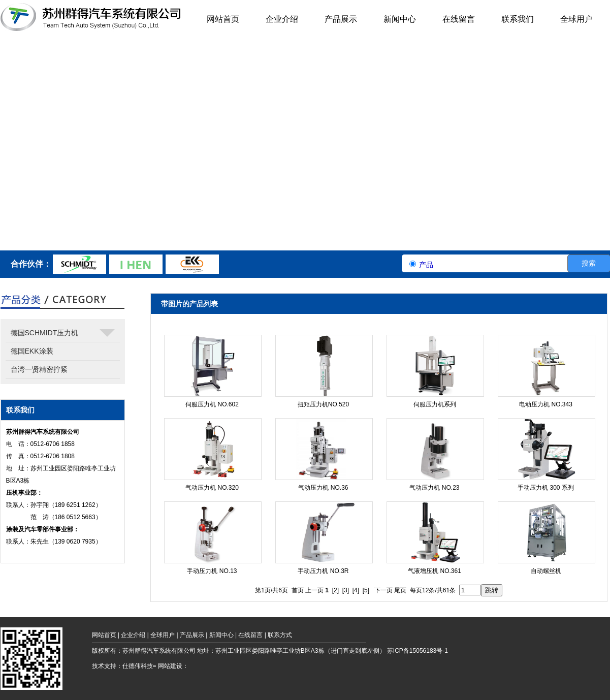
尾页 (400, 590)
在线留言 (250, 635)
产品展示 (192, 635)
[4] (356, 590)
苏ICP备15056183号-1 (418, 651)
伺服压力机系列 (435, 404)
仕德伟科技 (138, 666)
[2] (335, 590)
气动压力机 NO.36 (323, 488)
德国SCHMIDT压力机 (63, 335)
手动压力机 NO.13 (212, 571)
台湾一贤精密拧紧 (39, 369)
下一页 (383, 590)
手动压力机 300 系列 (546, 488)
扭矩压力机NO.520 (323, 404)
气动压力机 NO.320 (212, 488)
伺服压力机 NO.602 (212, 404)
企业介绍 (133, 635)
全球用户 (163, 635)
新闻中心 (221, 635)
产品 (426, 265)
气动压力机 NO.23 (434, 488)
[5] (366, 590)
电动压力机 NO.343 (546, 404)
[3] (346, 590)
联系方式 (280, 635)
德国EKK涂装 (32, 351)
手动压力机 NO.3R (323, 571)
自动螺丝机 (546, 571)
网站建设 (170, 666)
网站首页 (104, 635)
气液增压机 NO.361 (435, 571)
